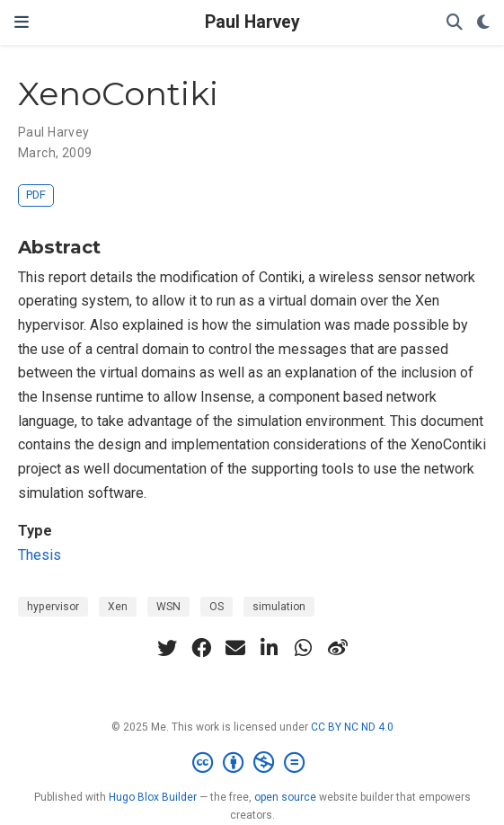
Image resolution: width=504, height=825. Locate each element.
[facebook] (201, 648)
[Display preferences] (483, 23)
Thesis (40, 555)
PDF (36, 195)
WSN (168, 607)
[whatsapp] (304, 648)
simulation (279, 607)
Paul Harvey (252, 22)
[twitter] (167, 648)
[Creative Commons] (252, 763)
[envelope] (235, 648)
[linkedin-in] (270, 648)
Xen (118, 607)
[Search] (455, 23)
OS (217, 607)
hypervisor (53, 607)
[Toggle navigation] (22, 22)
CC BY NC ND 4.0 (352, 727)
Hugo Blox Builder (153, 797)
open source (285, 797)
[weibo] (338, 648)
